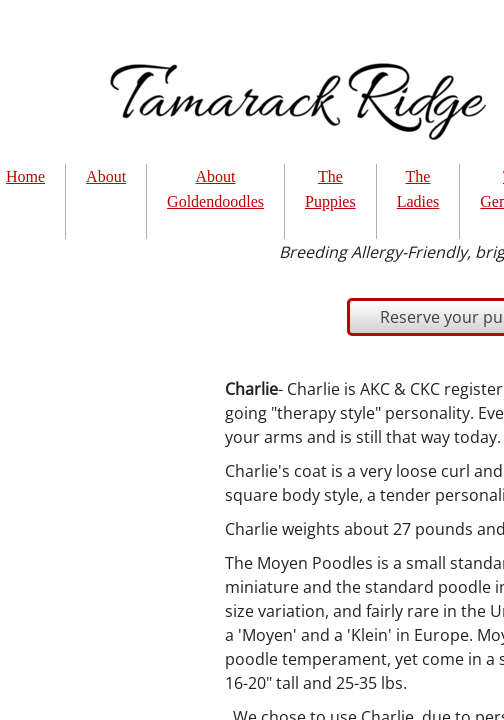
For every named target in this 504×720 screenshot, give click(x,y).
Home (25, 176)
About (106, 176)
